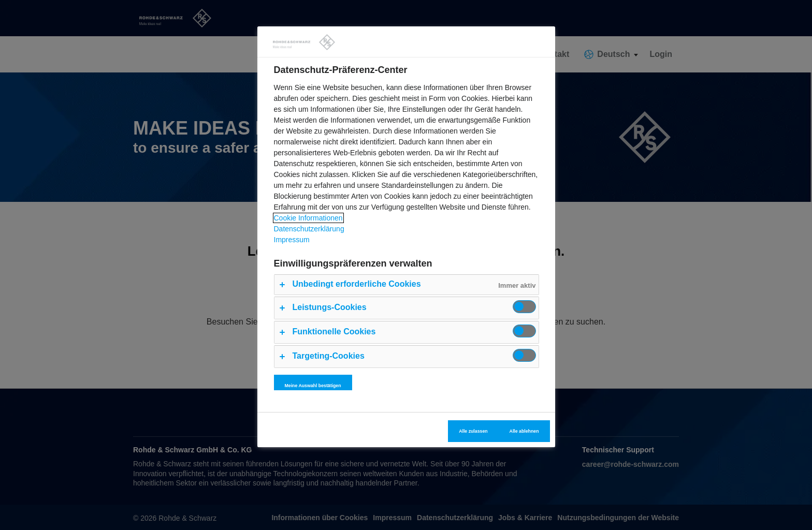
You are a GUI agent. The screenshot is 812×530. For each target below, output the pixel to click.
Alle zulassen (473, 431)
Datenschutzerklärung (309, 229)
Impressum (292, 240)
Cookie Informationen (308, 218)
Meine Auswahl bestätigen (313, 386)
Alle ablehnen (524, 431)
